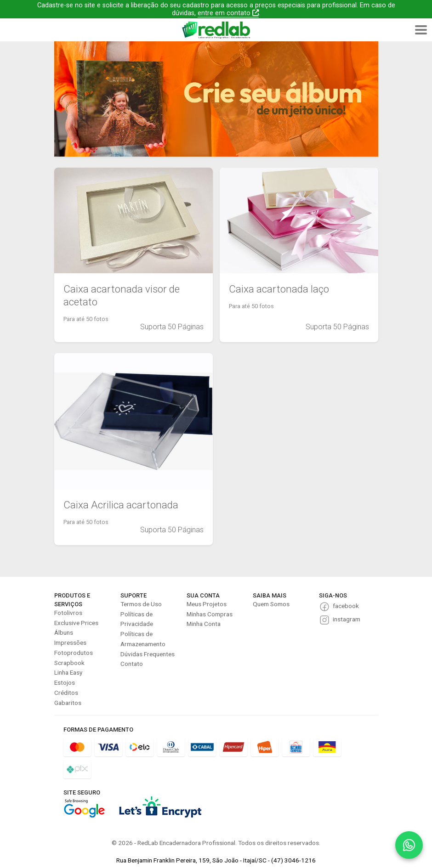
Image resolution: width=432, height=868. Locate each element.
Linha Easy (68, 672)
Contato (132, 664)
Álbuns (64, 632)
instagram (347, 619)
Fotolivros (68, 613)
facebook (346, 606)
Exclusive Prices (76, 623)
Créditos (66, 693)
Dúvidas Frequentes (148, 654)
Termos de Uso (141, 604)
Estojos (65, 682)
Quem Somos (271, 604)
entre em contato (228, 13)
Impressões (70, 643)
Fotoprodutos (74, 653)
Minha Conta (204, 624)
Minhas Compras (210, 614)
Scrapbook (69, 663)
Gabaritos (68, 703)
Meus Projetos (207, 604)
